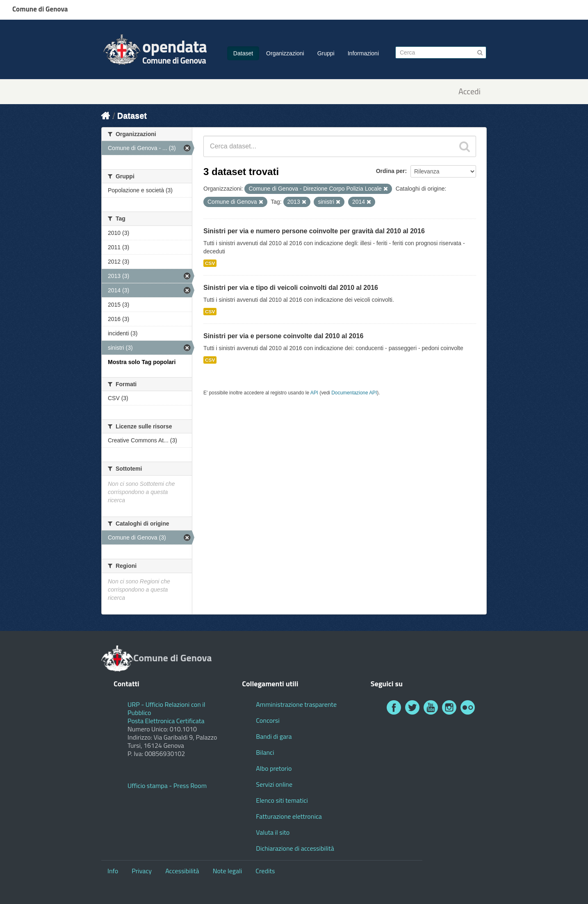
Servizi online (274, 784)
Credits (265, 871)
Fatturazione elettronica (289, 816)
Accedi (469, 92)
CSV (210, 263)
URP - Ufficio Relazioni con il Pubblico (166, 708)
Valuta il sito (273, 832)
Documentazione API (354, 393)
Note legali (228, 871)
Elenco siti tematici (282, 800)
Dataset (243, 53)
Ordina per (391, 171)
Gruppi (326, 53)
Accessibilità (182, 871)
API (314, 393)
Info (113, 871)
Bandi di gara (274, 736)
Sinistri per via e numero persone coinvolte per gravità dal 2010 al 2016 (314, 231)
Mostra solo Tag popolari (142, 362)
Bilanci (265, 752)
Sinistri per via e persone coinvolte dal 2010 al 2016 (283, 336)
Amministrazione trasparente (296, 704)
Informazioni (363, 53)
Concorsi (268, 720)
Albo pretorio (274, 768)
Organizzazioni (285, 53)
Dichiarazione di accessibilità (295, 848)
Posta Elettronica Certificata (166, 721)
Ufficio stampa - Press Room (167, 786)
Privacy (142, 871)
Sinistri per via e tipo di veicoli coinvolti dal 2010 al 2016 (291, 288)
